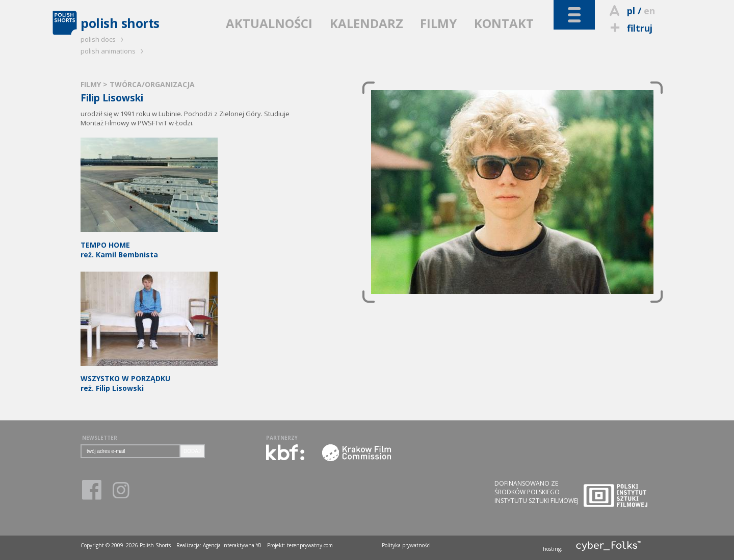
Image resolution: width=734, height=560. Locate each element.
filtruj (630, 28)
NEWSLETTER (100, 438)
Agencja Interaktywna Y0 (232, 545)
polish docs (103, 39)
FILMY (438, 23)
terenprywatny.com (310, 545)
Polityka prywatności (406, 545)
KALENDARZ (366, 23)
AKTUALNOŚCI (269, 23)
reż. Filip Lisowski (149, 379)
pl (631, 11)
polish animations (113, 51)
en (649, 11)
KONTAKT (504, 23)
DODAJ (192, 451)
